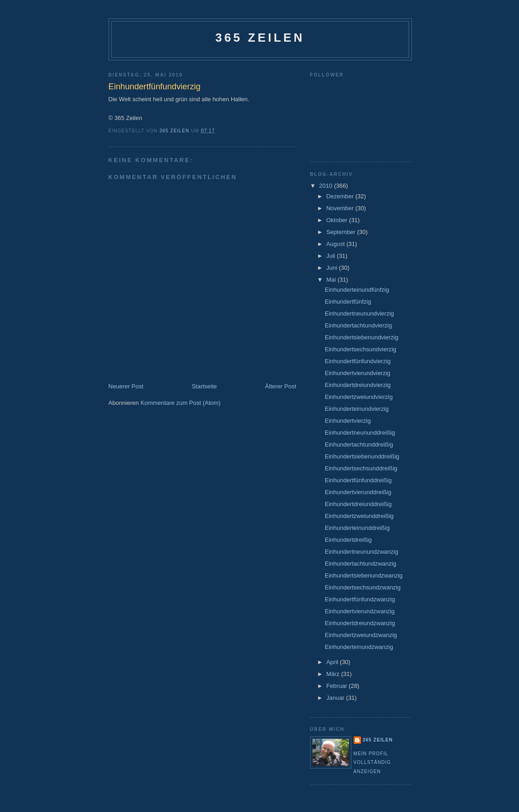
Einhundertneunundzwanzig (361, 552)
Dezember (341, 196)
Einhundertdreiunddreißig (358, 504)
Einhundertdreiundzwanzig (360, 623)
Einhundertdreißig (348, 540)
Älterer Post (281, 386)
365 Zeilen (260, 38)
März (334, 674)
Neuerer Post (126, 386)
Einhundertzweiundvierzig (359, 397)
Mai (332, 280)
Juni (332, 268)
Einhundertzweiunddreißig (359, 516)
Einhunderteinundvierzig (357, 409)
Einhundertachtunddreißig (359, 444)
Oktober (338, 220)
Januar (336, 698)
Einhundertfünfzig (348, 302)
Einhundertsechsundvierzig (361, 349)
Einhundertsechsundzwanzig (363, 587)
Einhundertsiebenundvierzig (361, 337)
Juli (331, 256)
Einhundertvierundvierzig (358, 373)
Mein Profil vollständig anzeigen (372, 763)
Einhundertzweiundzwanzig (361, 635)
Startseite (204, 386)
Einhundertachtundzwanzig (361, 564)
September (341, 232)
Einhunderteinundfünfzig (357, 290)
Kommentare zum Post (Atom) (181, 403)
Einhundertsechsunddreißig (361, 468)
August (336, 244)
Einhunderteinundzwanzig (359, 647)
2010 (327, 186)
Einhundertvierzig (348, 421)
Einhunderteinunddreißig (357, 528)
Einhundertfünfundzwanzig (360, 599)
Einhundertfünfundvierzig (358, 361)
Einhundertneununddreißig (360, 433)
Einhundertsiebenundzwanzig (364, 575)
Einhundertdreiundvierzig (358, 385)
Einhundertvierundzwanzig (360, 611)
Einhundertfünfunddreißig (358, 480)
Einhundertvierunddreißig (358, 492)
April (333, 662)
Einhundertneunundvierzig (359, 313)
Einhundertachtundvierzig (358, 325)
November (341, 208)
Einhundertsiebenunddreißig (362, 456)
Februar (337, 686)
